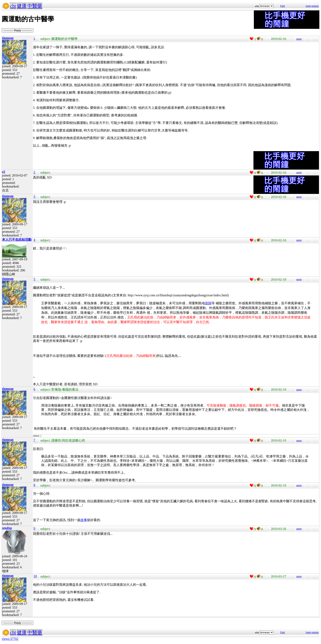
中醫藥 (35, 6)
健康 (22, 6)
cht (13, 6)
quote (299, 39)
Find (283, 6)
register (315, 6)
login (308, 6)
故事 (84, 520)
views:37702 (10, 639)
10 (35, 576)
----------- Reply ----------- (18, 30)
